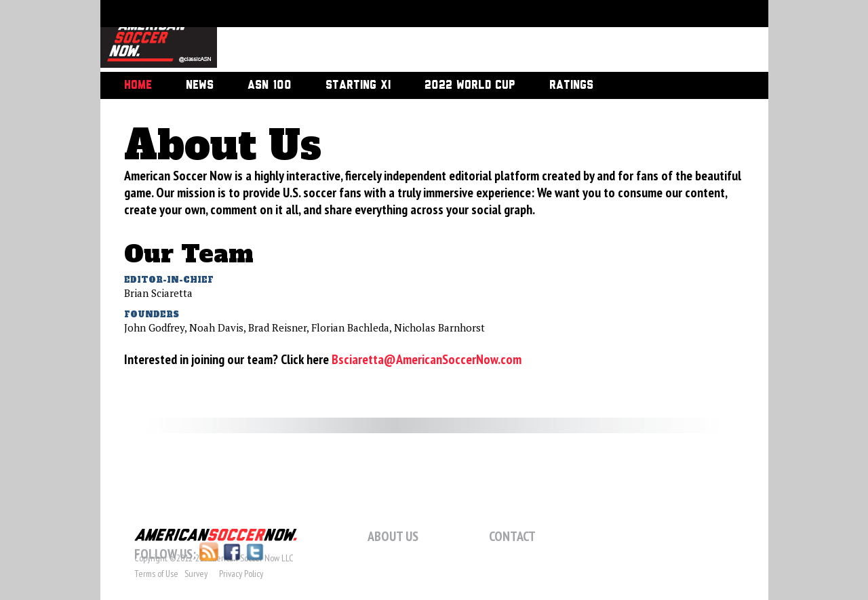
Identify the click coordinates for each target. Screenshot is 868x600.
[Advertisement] (477, 37)
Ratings (571, 85)
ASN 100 (270, 85)
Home (138, 85)
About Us (393, 536)
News (200, 85)
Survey (196, 574)
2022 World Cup (470, 85)
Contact (512, 536)
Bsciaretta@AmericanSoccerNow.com (427, 359)
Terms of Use (156, 574)
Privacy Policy (241, 574)
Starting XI (358, 85)
